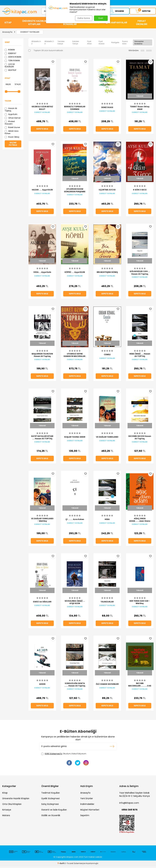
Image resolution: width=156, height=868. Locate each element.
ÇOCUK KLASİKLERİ (10, 67)
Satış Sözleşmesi (50, 806)
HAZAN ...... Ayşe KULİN (42, 191)
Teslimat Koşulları (51, 795)
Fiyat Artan (89, 44)
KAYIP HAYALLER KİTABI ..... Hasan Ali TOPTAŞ (42, 439)
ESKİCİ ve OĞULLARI (42, 603)
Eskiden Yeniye (76, 44)
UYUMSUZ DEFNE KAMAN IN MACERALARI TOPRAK (75, 357)
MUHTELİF (11, 72)
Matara (6, 817)
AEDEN (42, 686)
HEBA (107, 521)
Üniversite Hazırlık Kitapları (16, 800)
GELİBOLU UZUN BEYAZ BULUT (42, 110)
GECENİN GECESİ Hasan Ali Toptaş (140, 439)
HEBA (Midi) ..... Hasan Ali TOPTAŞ (140, 357)
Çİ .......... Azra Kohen (75, 521)
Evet (101, 18)
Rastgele (115, 44)
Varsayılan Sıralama (139, 44)
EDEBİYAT (11, 55)
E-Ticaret (69, 865)
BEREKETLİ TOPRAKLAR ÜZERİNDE (75, 110)
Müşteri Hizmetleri (90, 812)
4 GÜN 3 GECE (140, 191)
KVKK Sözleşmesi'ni (53, 755)
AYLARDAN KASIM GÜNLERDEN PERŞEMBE (75, 192)
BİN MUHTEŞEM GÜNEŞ (107, 274)
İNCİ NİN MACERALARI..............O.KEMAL (140, 686)
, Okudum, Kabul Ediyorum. (64, 755)
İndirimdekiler (87, 806)
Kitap (5, 795)
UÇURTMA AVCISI (107, 191)
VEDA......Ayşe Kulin (42, 274)
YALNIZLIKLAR (107, 603)
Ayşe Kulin (11, 116)
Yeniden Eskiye (61, 44)
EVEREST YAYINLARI (30, 34)
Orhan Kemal (13, 120)
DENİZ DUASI (107, 109)
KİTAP (8, 24)
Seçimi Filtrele (13, 145)
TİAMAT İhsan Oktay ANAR (140, 110)
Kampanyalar (118, 24)
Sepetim (85, 817)
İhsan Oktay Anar (12, 140)
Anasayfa (7, 34)
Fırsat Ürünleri (142, 24)
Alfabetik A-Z (36, 44)
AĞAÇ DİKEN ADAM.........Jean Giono (140, 522)
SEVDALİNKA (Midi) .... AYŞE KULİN (75, 604)
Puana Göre (125, 44)
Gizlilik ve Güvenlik (51, 817)
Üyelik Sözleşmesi (50, 800)
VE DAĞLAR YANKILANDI (107, 439)
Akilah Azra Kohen (12, 134)
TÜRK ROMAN (12, 62)
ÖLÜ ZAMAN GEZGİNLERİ (107, 686)
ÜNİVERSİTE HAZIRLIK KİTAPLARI (34, 24)
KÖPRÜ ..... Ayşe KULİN (75, 274)
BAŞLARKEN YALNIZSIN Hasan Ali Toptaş (42, 357)
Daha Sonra (83, 18)
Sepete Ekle (42, 131)
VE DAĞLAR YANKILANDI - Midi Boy (42, 522)
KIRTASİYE (93, 24)
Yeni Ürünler (87, 800)
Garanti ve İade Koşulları (54, 812)
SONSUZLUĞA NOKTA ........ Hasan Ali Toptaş (75, 686)
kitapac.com (72, 859)
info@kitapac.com (129, 805)
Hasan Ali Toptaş (11, 111)
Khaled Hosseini (10, 124)
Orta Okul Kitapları (12, 806)
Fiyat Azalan (102, 44)
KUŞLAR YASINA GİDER (75, 439)
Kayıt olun (112, 748)
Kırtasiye (7, 812)
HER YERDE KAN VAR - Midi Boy (140, 604)
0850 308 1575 (129, 812)
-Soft (61, 865)
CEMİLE (107, 356)
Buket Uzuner (12, 129)
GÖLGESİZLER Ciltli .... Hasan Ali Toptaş (140, 274)
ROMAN (10, 51)
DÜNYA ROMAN (13, 59)
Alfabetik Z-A (49, 44)
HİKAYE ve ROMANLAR (70, 24)
